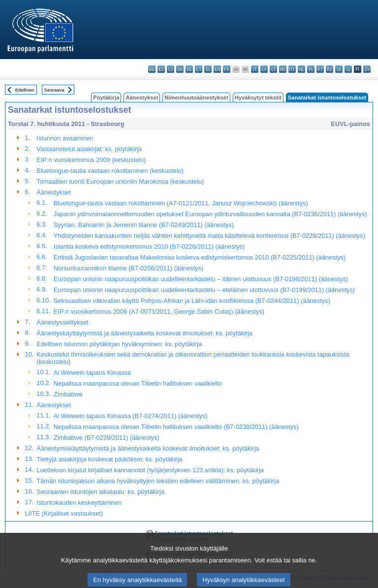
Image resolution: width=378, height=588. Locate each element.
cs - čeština (171, 69)
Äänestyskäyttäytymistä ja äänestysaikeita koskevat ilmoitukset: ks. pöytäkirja (144, 333)
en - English (217, 69)
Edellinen (25, 90)
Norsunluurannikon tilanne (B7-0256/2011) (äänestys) (128, 268)
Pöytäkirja (106, 98)
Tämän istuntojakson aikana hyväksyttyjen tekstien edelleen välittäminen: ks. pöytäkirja (158, 481)
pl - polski (311, 69)
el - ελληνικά (208, 69)
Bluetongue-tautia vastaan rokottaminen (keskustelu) (110, 171)
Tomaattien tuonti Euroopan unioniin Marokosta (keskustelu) (120, 181)
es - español (161, 69)
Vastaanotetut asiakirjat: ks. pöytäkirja (89, 149)
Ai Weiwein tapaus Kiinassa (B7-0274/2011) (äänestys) (131, 416)
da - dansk (180, 69)
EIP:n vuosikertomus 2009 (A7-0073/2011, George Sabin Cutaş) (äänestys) (159, 311)
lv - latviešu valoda (264, 69)
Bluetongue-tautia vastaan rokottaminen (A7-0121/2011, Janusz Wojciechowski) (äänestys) (181, 203)
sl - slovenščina (348, 69)
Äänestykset (142, 98)
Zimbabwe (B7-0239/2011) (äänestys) (107, 438)
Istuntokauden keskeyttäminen (79, 503)
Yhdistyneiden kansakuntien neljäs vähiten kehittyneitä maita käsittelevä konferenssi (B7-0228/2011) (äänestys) (209, 236)
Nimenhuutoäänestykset (196, 98)
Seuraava (54, 90)
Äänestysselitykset (62, 322)
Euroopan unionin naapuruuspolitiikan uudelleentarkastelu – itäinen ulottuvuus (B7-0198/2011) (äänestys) (201, 279)
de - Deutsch (189, 69)
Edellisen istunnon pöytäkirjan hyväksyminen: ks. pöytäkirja (119, 344)
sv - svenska (367, 69)
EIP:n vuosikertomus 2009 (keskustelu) (91, 160)
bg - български (152, 69)
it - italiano (255, 69)
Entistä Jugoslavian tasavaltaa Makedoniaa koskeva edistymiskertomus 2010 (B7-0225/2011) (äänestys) (200, 257)
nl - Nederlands (301, 69)
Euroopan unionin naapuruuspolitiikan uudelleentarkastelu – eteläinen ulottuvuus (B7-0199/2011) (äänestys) (205, 290)
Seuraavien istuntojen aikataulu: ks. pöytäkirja (100, 492)
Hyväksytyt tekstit (258, 98)
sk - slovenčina (339, 69)
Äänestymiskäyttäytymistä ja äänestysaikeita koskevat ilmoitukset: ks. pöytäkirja (148, 448)
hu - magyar (283, 69)
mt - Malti (292, 69)
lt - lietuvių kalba (273, 69)
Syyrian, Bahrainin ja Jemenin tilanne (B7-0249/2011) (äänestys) (144, 225)
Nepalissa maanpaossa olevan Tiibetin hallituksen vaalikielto (138, 383)
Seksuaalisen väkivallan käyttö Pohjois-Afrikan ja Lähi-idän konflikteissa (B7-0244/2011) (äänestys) (192, 301)
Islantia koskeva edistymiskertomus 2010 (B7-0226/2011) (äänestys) (149, 246)
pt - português (320, 69)
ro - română (330, 69)
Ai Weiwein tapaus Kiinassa (92, 373)
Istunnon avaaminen (65, 138)
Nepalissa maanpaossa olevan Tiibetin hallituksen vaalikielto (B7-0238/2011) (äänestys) (176, 427)
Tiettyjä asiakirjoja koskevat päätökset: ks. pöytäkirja (109, 459)
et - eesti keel (199, 69)
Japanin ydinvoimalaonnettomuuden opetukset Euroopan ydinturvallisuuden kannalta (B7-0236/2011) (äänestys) (210, 214)
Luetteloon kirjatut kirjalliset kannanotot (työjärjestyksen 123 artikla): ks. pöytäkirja (150, 470)
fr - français (227, 69)
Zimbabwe (68, 394)
